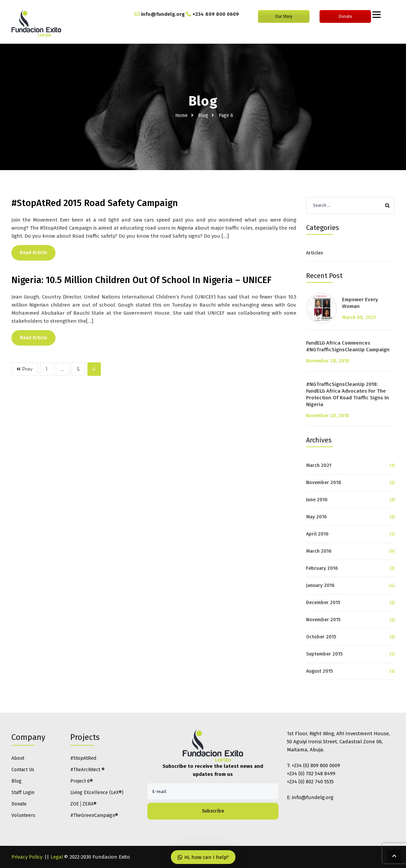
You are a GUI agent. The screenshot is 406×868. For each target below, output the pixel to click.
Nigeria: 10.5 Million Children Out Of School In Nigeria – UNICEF (141, 280)
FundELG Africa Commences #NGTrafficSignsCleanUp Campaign (348, 346)
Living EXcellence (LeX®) (97, 793)
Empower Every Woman (360, 303)
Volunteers (23, 815)
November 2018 (324, 483)
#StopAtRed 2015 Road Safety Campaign (95, 203)
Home (181, 115)
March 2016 (319, 551)
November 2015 (323, 620)
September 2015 (324, 654)
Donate (345, 16)
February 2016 (322, 568)
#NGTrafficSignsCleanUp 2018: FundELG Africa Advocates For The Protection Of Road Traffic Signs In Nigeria (347, 394)
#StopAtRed (83, 758)
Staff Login (23, 793)
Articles (315, 253)
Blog (203, 115)
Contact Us (23, 770)
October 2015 (321, 637)
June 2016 (317, 500)
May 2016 (316, 517)
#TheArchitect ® (87, 770)
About (18, 758)
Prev (25, 369)
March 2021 (319, 465)
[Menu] (377, 14)
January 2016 (320, 585)
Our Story (284, 16)
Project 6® (82, 781)
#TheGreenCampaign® (94, 815)
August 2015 (319, 671)
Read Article (33, 253)
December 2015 (323, 603)
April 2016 (317, 534)
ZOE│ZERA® (83, 804)
